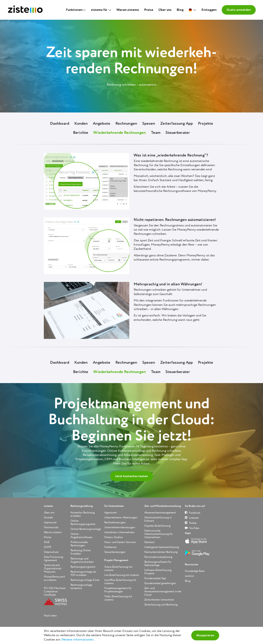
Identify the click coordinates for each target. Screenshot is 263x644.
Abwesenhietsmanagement (160, 513)
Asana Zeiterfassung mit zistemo (118, 568)
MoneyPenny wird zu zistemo (54, 578)
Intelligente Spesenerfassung (162, 547)
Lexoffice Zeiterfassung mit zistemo (120, 582)
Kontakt (48, 518)
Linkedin (192, 518)
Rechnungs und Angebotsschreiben (82, 560)
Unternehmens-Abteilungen (121, 518)
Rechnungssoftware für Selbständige (158, 564)
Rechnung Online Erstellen (81, 552)
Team (156, 133)
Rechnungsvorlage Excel (85, 580)
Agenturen (111, 513)
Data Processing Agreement (54, 559)
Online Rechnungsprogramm (83, 522)
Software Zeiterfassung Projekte (158, 572)
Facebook (193, 513)
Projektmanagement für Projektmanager (118, 590)
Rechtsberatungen (115, 522)
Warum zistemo (128, 10)
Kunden (81, 124)
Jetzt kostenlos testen (131, 476)
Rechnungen (126, 124)
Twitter (191, 523)
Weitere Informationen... (79, 640)
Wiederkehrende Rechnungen (120, 133)
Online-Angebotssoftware (81, 536)
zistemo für (100, 10)
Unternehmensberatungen (120, 527)
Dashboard (60, 124)
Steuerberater (178, 133)
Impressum (50, 522)
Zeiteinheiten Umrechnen (159, 600)
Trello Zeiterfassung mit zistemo (118, 598)
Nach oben (50, 616)
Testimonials (51, 527)
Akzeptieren (205, 635)
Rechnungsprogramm (83, 567)
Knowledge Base (195, 571)
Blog (180, 10)
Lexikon (189, 576)
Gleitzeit (149, 542)
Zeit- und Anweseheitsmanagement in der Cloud (163, 592)
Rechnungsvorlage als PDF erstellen (83, 573)
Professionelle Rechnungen (79, 544)
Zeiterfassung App (177, 124)
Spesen (149, 124)
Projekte (206, 124)
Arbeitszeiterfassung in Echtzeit (158, 519)
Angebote (102, 124)
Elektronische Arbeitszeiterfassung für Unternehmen (159, 534)
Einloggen (209, 10)
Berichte (81, 133)
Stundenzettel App (155, 578)
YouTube (192, 528)
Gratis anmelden (239, 10)
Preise (149, 10)
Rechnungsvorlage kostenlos (81, 587)
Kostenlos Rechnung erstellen (83, 514)
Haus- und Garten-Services (120, 542)
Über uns (165, 10)
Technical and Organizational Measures (53, 568)
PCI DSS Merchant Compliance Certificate (55, 592)
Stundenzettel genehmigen (160, 583)
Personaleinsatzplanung (158, 557)
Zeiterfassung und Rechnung (161, 605)
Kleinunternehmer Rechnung (161, 552)
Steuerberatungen (115, 552)
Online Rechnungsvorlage (86, 529)
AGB (47, 542)
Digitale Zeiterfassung (157, 526)
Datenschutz (51, 552)
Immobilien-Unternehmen (119, 532)
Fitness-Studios (114, 537)
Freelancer (110, 547)
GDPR (47, 547)
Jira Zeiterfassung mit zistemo (122, 575)
